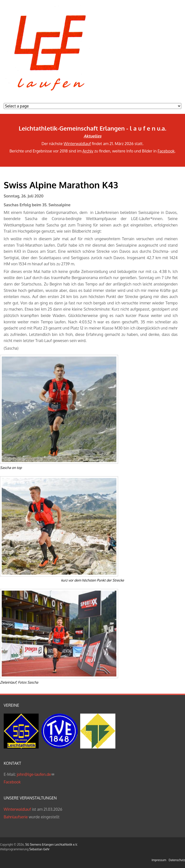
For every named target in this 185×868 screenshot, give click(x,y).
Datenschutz (177, 860)
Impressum (159, 860)
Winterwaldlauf (77, 144)
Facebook (166, 151)
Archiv (88, 151)
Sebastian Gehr (39, 849)
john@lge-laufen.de (35, 774)
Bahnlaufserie (16, 817)
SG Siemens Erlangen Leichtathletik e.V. (51, 845)
